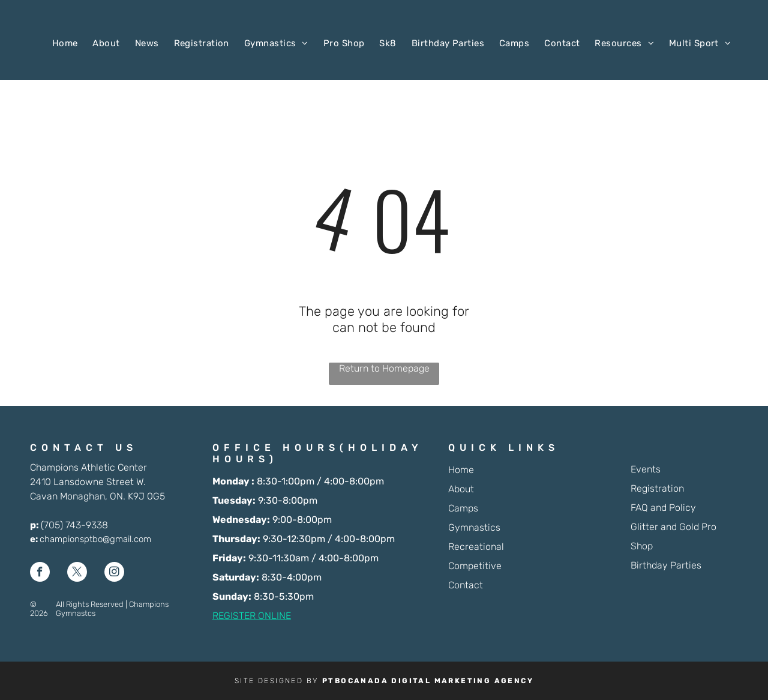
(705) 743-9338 (74, 525)
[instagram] (114, 573)
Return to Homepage (384, 368)
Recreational (476, 547)
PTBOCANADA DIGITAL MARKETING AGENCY (428, 681)
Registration (657, 488)
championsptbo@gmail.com (95, 539)
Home (461, 470)
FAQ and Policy (663, 508)
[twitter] (77, 573)
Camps (463, 508)
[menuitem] (58, 43)
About (461, 489)
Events (646, 469)
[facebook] (40, 573)
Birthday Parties (666, 565)
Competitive (475, 566)
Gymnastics (474, 527)
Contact (466, 585)
